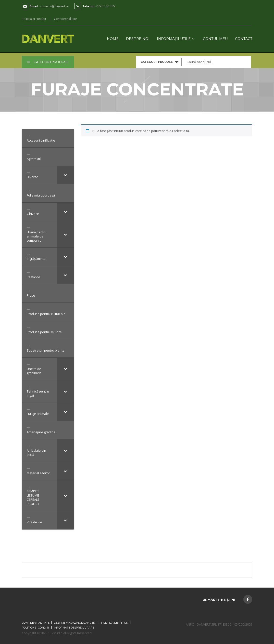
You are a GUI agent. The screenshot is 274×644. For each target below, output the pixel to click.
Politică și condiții (34, 19)
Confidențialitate (65, 19)
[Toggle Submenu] (65, 175)
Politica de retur (115, 623)
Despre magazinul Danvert (75, 623)
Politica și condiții (36, 628)
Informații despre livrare (74, 628)
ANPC (190, 624)
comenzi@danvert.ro (55, 6)
